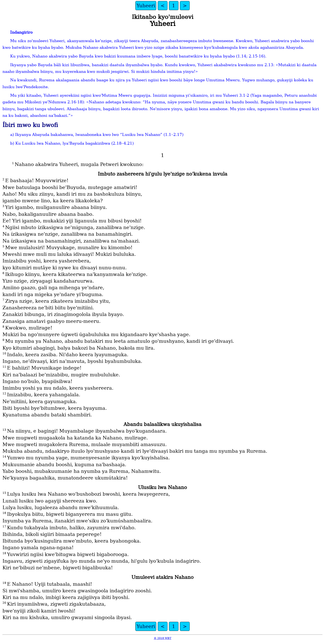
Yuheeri (146, 6)
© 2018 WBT (163, 638)
